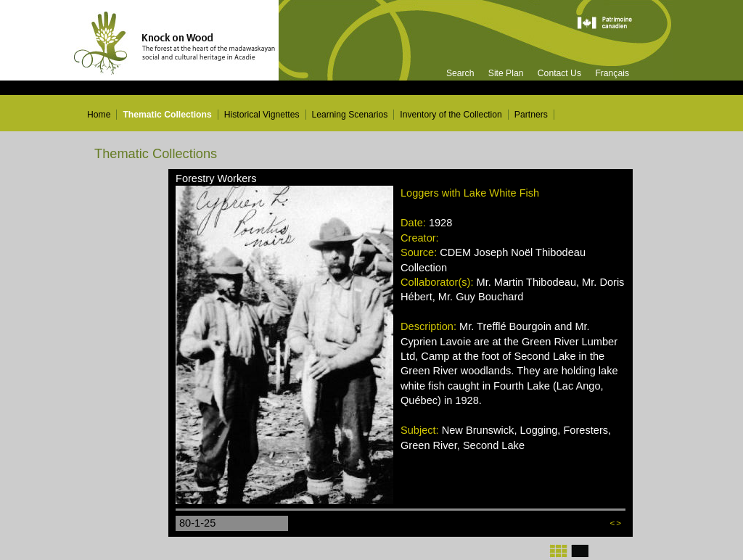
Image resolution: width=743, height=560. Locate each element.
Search (460, 73)
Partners (531, 115)
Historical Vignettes (262, 115)
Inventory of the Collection (451, 115)
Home (99, 115)
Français (612, 73)
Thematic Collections (167, 115)
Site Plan (506, 73)
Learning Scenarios (350, 115)
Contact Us (559, 73)
